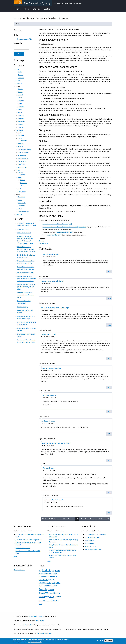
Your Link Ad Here (19, 570)
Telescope (46, 601)
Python (51, 593)
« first (44, 519)
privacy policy (28, 625)
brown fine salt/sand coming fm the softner (56, 443)
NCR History (22, 155)
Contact (47, 9)
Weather (23, 175)
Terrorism (21, 115)
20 (86, 519)
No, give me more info (35, 642)
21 (90, 519)
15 (64, 519)
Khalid (20, 72)
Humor (20, 113)
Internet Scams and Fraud (25, 273)
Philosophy (21, 121)
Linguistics (21, 101)
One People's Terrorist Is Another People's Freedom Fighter (26, 295)
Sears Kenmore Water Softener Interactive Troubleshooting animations (64, 227)
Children (21, 127)
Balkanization (48, 574)
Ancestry (21, 75)
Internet (20, 147)
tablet (41, 601)
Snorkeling (21, 206)
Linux (20, 133)
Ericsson (43, 583)
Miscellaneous (22, 167)
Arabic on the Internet (24, 233)
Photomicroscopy (23, 212)
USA (19, 189)
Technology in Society (25, 150)
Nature (20, 209)
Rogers (57, 593)
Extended (21, 78)
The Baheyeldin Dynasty (36, 617)
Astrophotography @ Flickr (93, 549)
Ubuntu (54, 600)
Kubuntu (49, 586)
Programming (22, 161)
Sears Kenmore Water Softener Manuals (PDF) (57, 224)
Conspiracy (43, 577)
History (20, 98)
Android (47, 570)
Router (42, 597)
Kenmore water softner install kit (52, 281)
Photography (22, 203)
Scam (47, 597)
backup (41, 574)
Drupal (20, 138)
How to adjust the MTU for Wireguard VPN (29, 540)
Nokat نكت (19, 84)
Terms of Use (40, 621)
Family (18, 70)
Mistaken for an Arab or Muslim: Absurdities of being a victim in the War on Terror (27, 279)
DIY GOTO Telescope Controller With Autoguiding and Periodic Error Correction (26, 249)
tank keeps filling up (48, 421)
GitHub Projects (90, 543)
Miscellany (19, 215)
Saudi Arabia (22, 192)
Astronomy (21, 197)
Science (20, 95)
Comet (55, 574)
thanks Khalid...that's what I (54, 500)
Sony (52, 596)
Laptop (55, 586)
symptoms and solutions (54, 235)
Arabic (57, 571)
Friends (18, 81)
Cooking (21, 89)
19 (81, 519)
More (41, 604)
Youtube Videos (90, 540)
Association (24, 141)
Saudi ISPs (21, 164)
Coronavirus (52, 576)
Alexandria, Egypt (23, 229)
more (15, 557)
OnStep (51, 589)
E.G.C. (22, 186)
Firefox (49, 583)
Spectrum (58, 597)
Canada (41, 241)
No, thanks (109, 641)
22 (94, 519)
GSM (54, 583)
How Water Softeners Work (64, 232)
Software (21, 144)
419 (40, 571)
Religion (20, 124)
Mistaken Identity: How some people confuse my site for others (26, 287)
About (27, 9)
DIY (53, 580)
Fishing (20, 200)
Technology (19, 130)
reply (109, 271)
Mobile (43, 589)
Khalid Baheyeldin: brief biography (95, 535)
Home (18, 9)
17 (73, 519)
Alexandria (23, 183)
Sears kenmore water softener (51, 368)
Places (18, 170)
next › (101, 519)
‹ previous (52, 519)
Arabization (21, 136)
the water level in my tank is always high (55, 308)
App (53, 571)
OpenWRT (44, 593)
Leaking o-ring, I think (48, 335)
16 (68, 519)
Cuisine (22, 180)
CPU (50, 580)
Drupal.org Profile (90, 546)
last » (107, 519)
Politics (20, 110)
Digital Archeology (24, 152)
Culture (20, 92)
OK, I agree (100, 641)
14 (60, 519)
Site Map (36, 9)
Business (21, 118)
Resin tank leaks (48, 468)
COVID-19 (44, 580)
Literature (21, 107)
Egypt (20, 178)
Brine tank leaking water (51, 254)
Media (20, 104)
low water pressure (49, 395)
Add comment (43, 243)
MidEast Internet (23, 158)
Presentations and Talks (25, 39)
